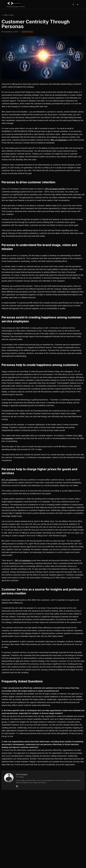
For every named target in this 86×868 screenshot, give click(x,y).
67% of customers (10, 480)
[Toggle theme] (73, 5)
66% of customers (59, 140)
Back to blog (8, 15)
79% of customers (23, 560)
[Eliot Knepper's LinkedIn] (17, 786)
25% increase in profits (55, 189)
